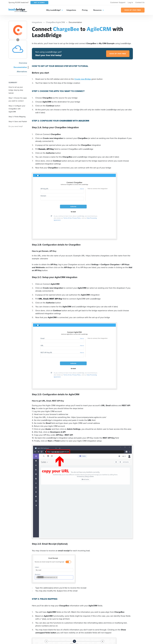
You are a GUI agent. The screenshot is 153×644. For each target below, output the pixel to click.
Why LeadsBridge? (53, 10)
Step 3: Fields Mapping (17, 117)
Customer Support (118, 2)
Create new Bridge (83, 79)
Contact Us (140, 2)
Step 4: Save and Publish (18, 121)
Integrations (71, 10)
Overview (23, 63)
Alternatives (22, 72)
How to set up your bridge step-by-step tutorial (16, 90)
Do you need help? (16, 126)
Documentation (20, 67)
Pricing (85, 10)
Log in (130, 2)
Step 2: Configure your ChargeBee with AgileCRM (17, 109)
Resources (97, 10)
